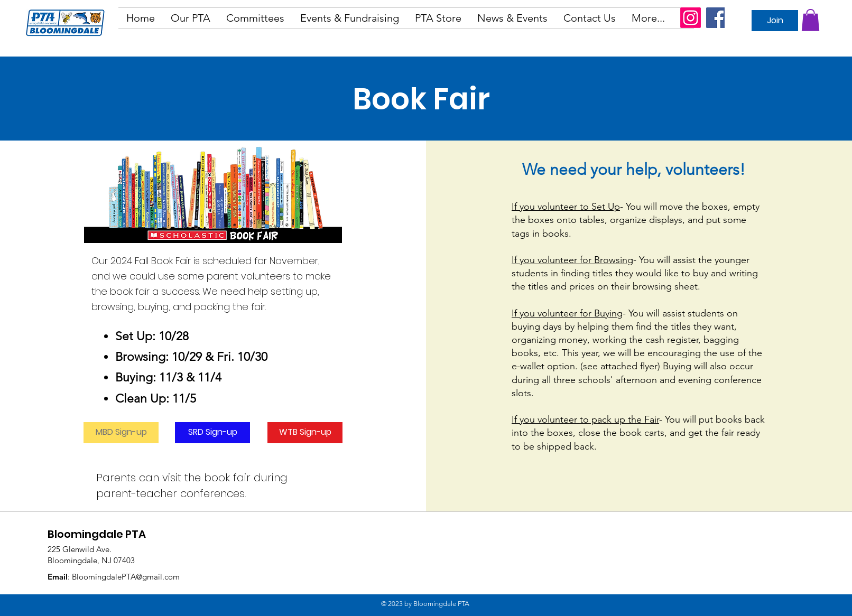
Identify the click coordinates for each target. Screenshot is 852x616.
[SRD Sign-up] (212, 433)
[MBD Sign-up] (121, 433)
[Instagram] (691, 18)
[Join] (775, 21)
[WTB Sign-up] (305, 433)
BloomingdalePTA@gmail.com (126, 577)
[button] (191, 18)
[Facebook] (716, 18)
